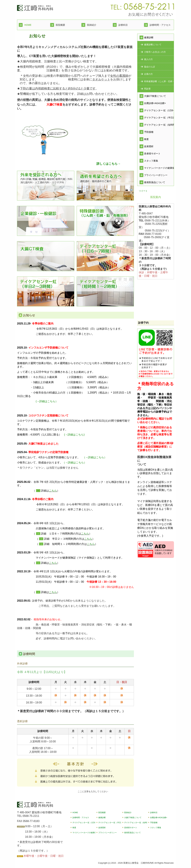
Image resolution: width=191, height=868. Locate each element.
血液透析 (149, 146)
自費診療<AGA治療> (155, 103)
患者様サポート (152, 154)
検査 (146, 139)
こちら (53, 491)
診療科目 (123, 25)
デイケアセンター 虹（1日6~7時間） (159, 110)
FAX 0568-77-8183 (28, 821)
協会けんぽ (150, 67)
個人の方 (148, 59)
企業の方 (148, 74)
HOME (28, 25)
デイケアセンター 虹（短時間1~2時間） (159, 125)
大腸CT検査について (155, 96)
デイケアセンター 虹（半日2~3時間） (159, 118)
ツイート (143, 191)
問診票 (147, 89)
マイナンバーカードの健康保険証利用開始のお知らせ (159, 168)
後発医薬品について (155, 182)
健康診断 (149, 37)
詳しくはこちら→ (109, 164)
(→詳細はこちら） (47, 401)
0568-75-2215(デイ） (158, 231)
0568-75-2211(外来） (157, 221)
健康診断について (153, 45)
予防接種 (149, 132)
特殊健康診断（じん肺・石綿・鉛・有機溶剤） (159, 81)
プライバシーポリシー (156, 175)
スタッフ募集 (151, 161)
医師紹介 (92, 25)
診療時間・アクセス (160, 25)
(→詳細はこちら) (74, 435)
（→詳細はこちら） (95, 457)
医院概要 (60, 25)
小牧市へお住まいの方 (155, 52)
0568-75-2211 (31, 816)
